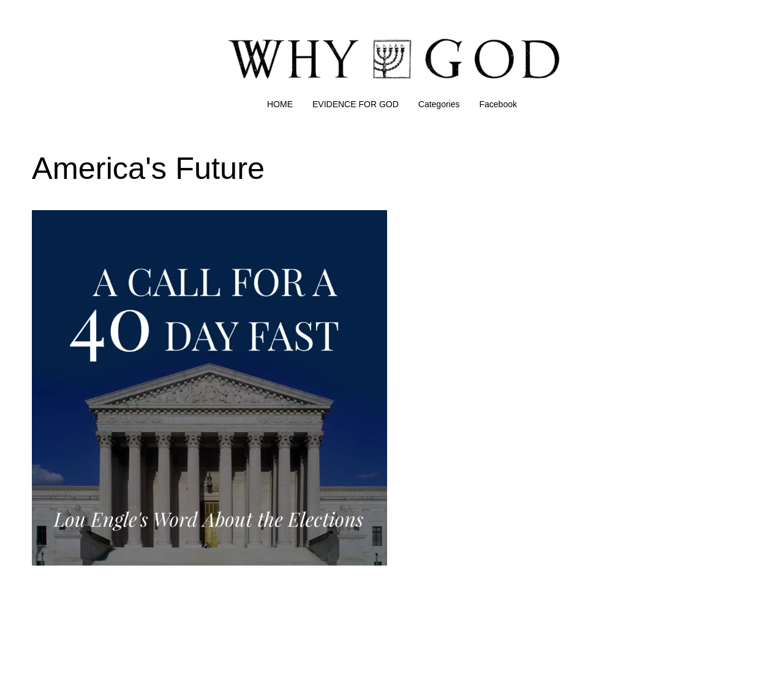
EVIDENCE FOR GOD (356, 104)
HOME (280, 104)
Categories (439, 104)
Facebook (498, 104)
